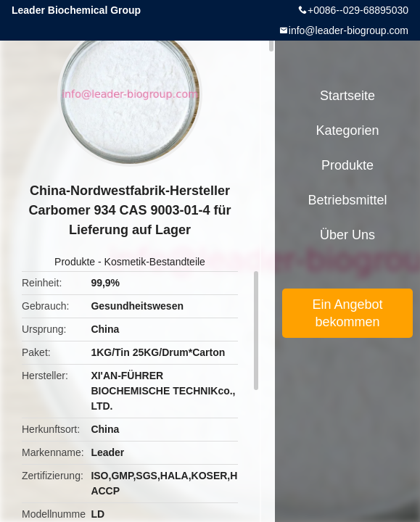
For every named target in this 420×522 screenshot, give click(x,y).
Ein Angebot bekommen (347, 313)
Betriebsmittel (347, 200)
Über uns (347, 235)
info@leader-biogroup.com (349, 30)
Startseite (347, 96)
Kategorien (347, 130)
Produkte (75, 262)
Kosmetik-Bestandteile (155, 262)
